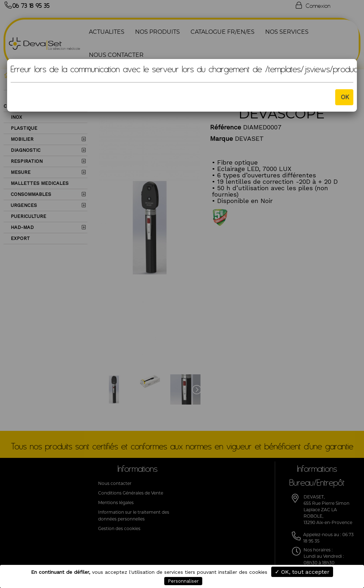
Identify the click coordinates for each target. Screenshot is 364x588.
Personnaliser (183, 581)
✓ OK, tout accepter (302, 572)
